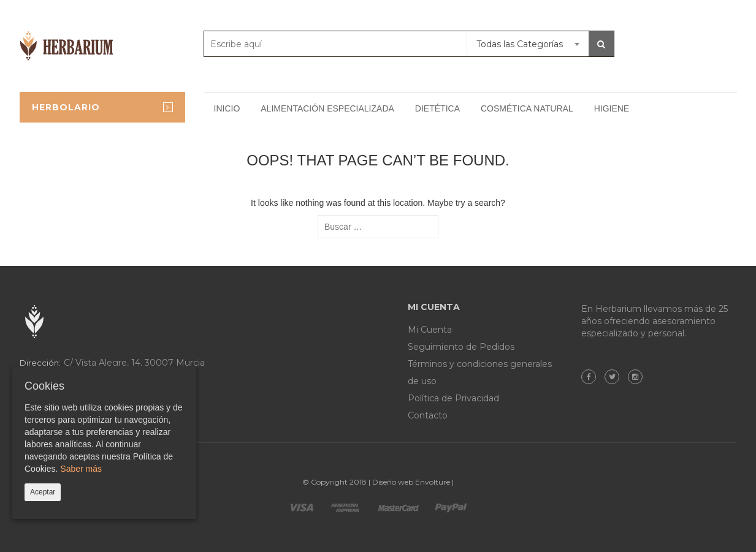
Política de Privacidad (453, 398)
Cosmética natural (527, 108)
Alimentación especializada (327, 108)
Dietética (437, 108)
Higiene (612, 108)
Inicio (227, 108)
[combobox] (527, 44)
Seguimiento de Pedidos (461, 347)
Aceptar (43, 492)
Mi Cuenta (430, 330)
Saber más (81, 469)
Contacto (428, 415)
